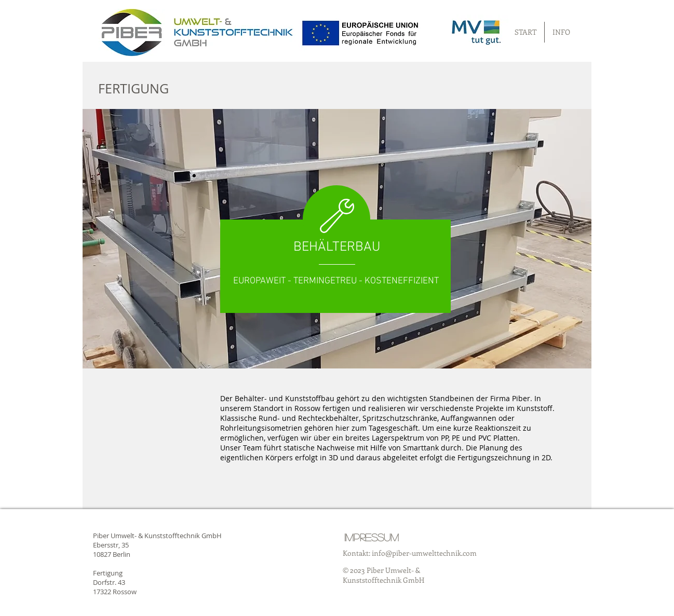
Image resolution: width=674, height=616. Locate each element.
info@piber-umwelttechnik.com (424, 553)
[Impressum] (372, 537)
